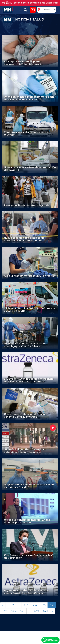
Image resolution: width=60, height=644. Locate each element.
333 (26, 605)
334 (35, 605)
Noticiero (33, 10)
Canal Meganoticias (50, 640)
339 (22, 611)
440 (45, 611)
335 (43, 605)
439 (36, 611)
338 (13, 611)
